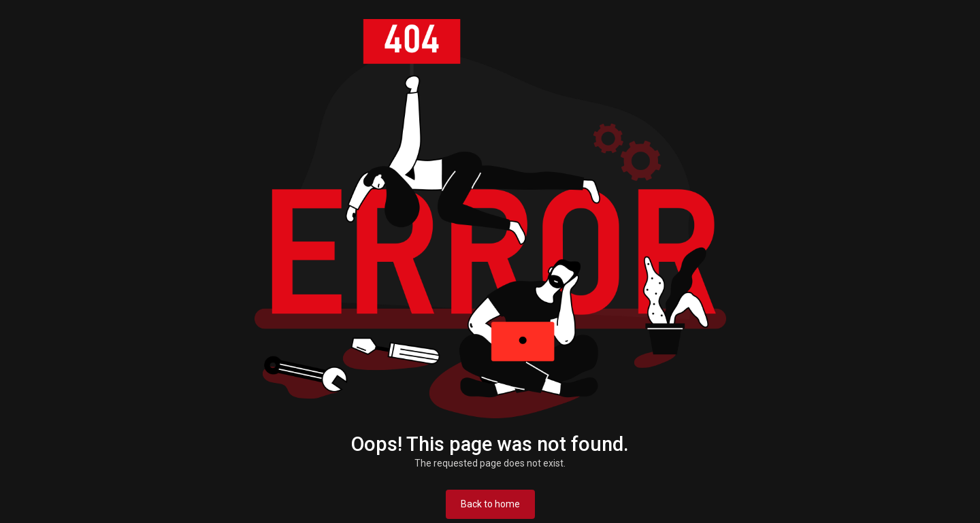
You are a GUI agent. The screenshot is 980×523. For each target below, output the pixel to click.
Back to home (490, 504)
